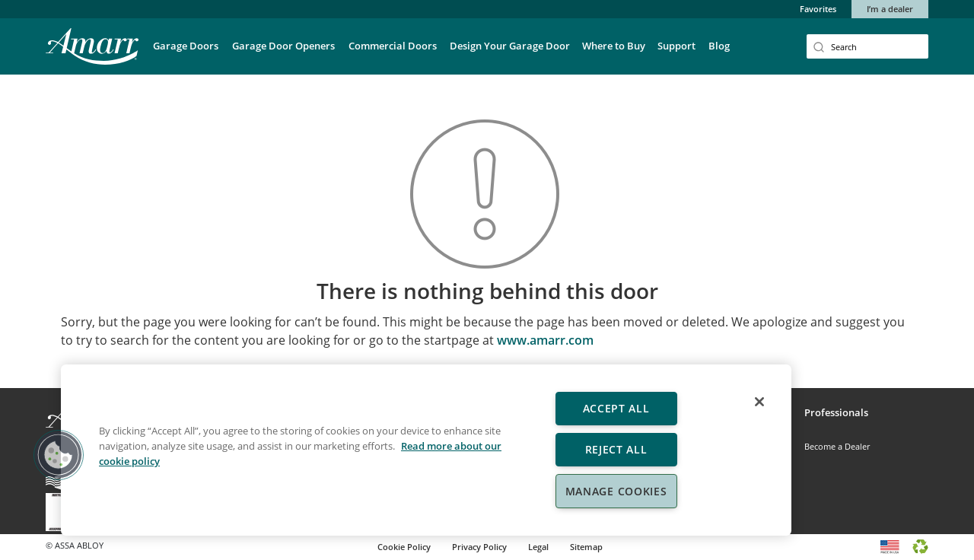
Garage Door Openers (283, 46)
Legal (538, 547)
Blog (719, 46)
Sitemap (586, 547)
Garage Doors (186, 46)
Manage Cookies (616, 491)
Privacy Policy (479, 547)
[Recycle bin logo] (920, 546)
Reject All (616, 449)
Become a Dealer (837, 446)
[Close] (759, 402)
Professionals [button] (836, 412)
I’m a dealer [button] (890, 9)
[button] (59, 455)
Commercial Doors (393, 46)
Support (676, 46)
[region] (426, 450)
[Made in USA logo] (890, 546)
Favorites (818, 9)
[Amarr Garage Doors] (92, 46)
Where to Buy (614, 46)
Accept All (616, 408)
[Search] (867, 46)
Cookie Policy (404, 547)
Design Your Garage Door (510, 46)
